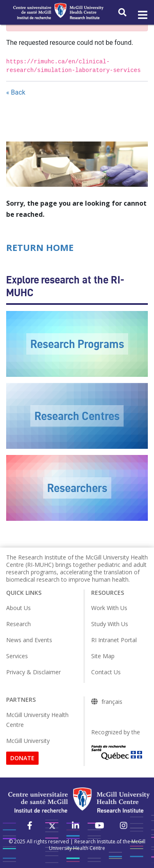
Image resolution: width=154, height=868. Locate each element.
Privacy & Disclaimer (33, 672)
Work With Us (109, 608)
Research (18, 624)
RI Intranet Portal (114, 640)
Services (17, 656)
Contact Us (106, 672)
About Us (18, 608)
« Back (16, 92)
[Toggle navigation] (142, 15)
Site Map (103, 656)
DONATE (22, 758)
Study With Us (110, 624)
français (112, 702)
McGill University (28, 741)
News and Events (29, 640)
